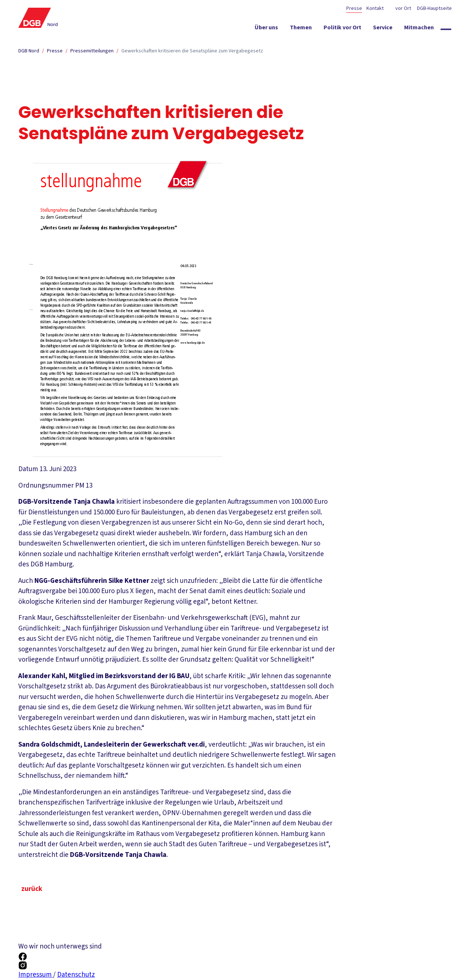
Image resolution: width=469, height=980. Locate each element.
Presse (354, 8)
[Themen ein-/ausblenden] (301, 29)
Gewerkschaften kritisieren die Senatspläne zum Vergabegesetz (192, 51)
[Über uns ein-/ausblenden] (266, 29)
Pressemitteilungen (92, 51)
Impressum (36, 975)
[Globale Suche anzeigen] (446, 29)
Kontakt (375, 8)
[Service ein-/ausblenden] (383, 29)
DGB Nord (29, 51)
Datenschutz (76, 975)
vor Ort (403, 8)
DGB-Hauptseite (434, 8)
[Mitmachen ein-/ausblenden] (419, 29)
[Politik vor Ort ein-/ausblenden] (342, 29)
